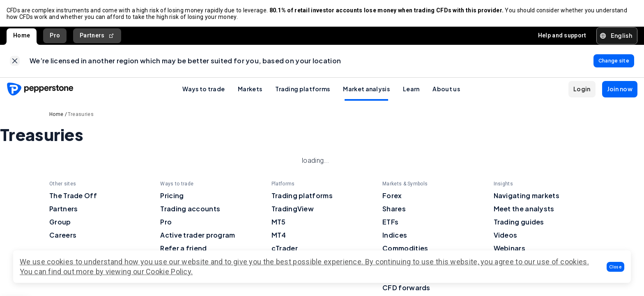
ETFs (390, 222)
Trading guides (519, 222)
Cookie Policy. (169, 272)
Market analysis (366, 89)
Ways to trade (204, 89)
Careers (63, 235)
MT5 (279, 222)
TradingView (293, 209)
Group (60, 222)
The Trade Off (73, 196)
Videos (506, 235)
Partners (97, 36)
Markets (250, 89)
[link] (15, 61)
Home (22, 35)
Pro (55, 35)
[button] (616, 267)
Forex (392, 196)
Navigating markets (527, 196)
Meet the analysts (524, 209)
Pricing (172, 196)
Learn (411, 89)
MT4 (279, 235)
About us (446, 89)
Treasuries (81, 115)
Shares (394, 209)
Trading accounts (190, 209)
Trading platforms (302, 89)
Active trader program (198, 235)
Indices (395, 235)
